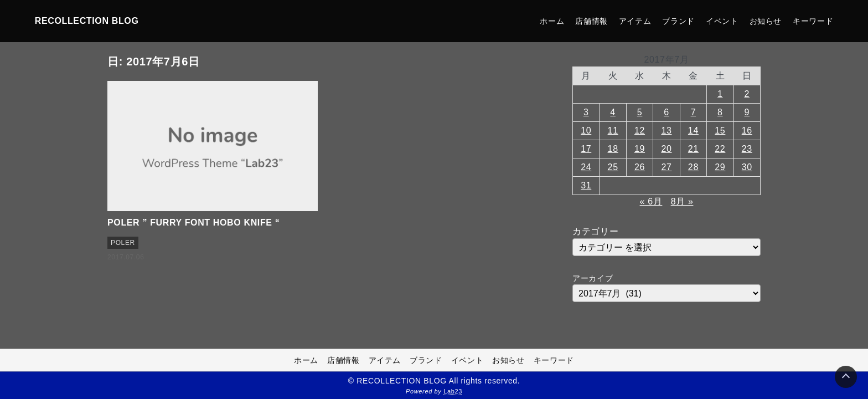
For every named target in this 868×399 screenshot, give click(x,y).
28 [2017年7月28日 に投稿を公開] (693, 167)
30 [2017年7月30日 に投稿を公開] (747, 167)
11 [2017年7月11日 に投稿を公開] (613, 131)
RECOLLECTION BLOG (87, 21)
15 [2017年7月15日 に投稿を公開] (720, 131)
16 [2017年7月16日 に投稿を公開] (747, 131)
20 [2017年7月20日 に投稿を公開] (666, 149)
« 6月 (651, 201)
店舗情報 (591, 21)
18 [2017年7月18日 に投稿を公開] (613, 149)
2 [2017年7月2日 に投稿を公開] (747, 94)
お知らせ (766, 21)
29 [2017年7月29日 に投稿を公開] (720, 167)
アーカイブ (593, 278)
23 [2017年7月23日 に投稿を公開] (747, 149)
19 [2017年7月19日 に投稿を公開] (640, 149)
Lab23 (453, 391)
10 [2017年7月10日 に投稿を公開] (586, 131)
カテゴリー (595, 231)
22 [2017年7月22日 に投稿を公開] (720, 149)
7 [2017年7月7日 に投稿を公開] (694, 112)
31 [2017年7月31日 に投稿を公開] (586, 185)
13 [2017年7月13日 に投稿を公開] (666, 131)
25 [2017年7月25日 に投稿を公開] (613, 167)
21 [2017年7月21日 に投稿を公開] (693, 149)
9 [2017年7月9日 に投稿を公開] (747, 112)
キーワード (813, 21)
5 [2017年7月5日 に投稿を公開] (640, 112)
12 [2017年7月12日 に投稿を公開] (640, 131)
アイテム (635, 21)
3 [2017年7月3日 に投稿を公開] (586, 112)
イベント (722, 21)
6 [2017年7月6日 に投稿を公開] (666, 112)
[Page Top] (846, 377)
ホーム (552, 21)
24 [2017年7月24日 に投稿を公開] (586, 167)
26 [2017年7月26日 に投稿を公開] (640, 167)
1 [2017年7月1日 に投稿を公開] (720, 94)
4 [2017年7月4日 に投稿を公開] (613, 112)
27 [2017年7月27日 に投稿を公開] (666, 167)
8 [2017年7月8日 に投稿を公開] (720, 112)
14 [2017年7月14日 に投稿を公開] (693, 131)
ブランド (678, 21)
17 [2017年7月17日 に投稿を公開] (586, 149)
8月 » (682, 201)
